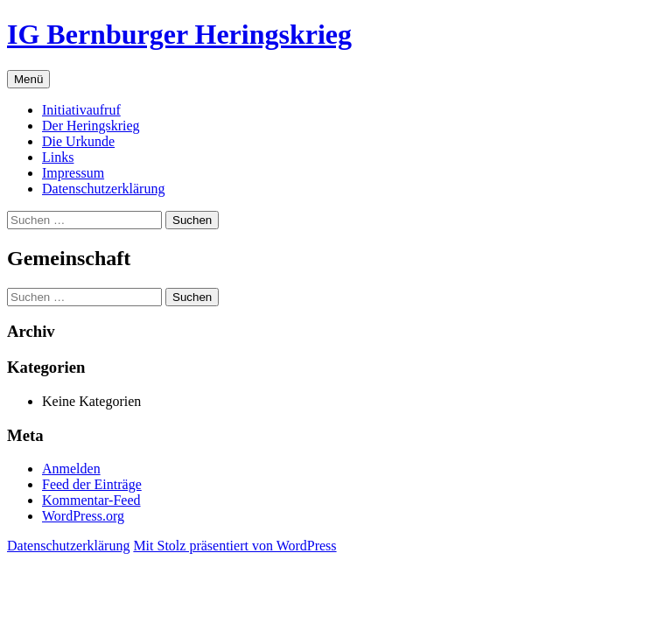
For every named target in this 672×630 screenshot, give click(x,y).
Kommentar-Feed (91, 500)
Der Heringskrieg (91, 126)
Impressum (73, 173)
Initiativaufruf (81, 110)
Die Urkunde (78, 141)
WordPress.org (83, 516)
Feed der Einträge (92, 484)
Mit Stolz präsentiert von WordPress (234, 546)
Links (58, 157)
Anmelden (71, 469)
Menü (28, 79)
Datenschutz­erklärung (103, 189)
